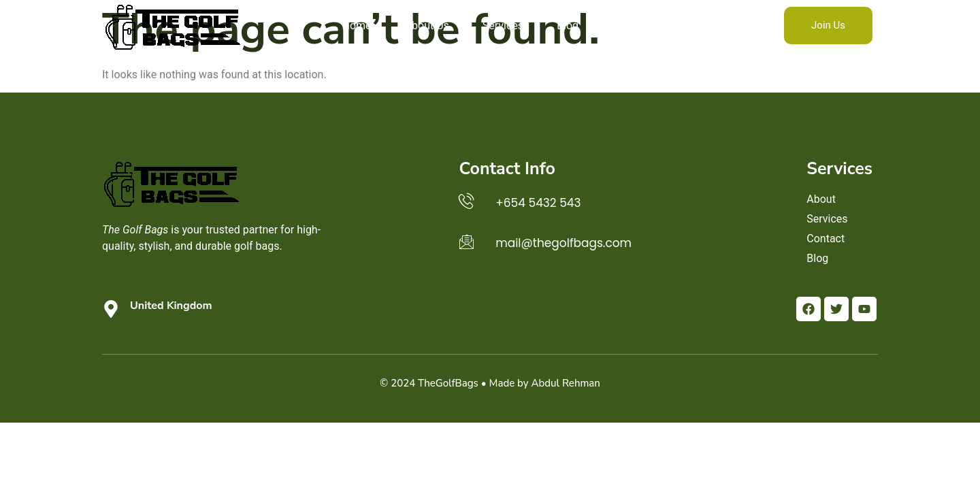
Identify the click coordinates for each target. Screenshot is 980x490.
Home (357, 26)
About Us (427, 26)
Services (503, 26)
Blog (568, 26)
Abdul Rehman (566, 383)
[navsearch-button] (713, 26)
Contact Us (639, 26)
